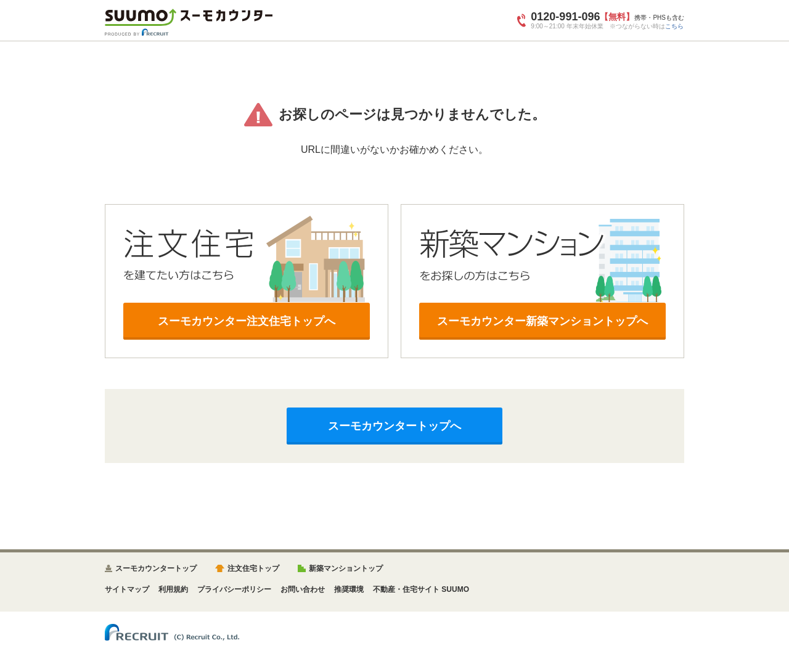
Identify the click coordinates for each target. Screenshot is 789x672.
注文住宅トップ (253, 568)
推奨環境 (349, 589)
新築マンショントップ (346, 568)
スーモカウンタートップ (156, 568)
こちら (674, 26)
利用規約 (173, 589)
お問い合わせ (303, 589)
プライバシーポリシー (234, 589)
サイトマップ (127, 589)
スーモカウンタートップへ (394, 426)
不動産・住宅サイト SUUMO (421, 589)
